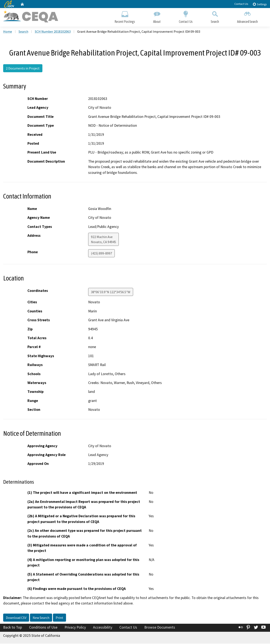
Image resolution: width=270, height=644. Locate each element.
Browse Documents (160, 628)
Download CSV (16, 618)
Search (215, 16)
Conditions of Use (43, 628)
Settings (260, 4)
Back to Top (13, 628)
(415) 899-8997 (101, 254)
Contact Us (241, 4)
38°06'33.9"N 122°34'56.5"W (111, 293)
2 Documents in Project (23, 69)
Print (59, 618)
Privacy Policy (75, 628)
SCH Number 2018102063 (53, 32)
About (157, 16)
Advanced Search (247, 16)
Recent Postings (125, 16)
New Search (41, 618)
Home (8, 32)
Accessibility (103, 628)
